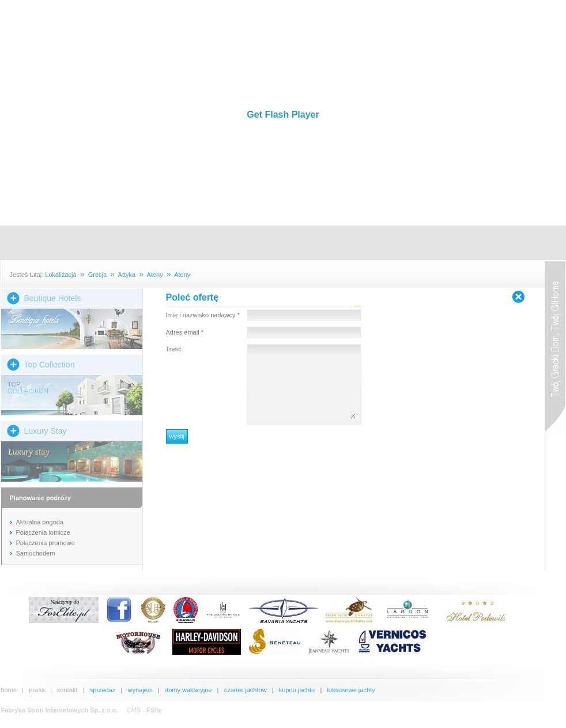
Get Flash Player (283, 115)
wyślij (177, 436)
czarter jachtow (246, 690)
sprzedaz (103, 690)
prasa (37, 690)
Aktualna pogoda (40, 522)
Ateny (155, 275)
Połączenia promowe (46, 543)
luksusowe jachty (351, 690)
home (9, 690)
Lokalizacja (61, 275)
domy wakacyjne (188, 690)
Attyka (127, 275)
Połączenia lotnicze (43, 532)
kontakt (67, 690)
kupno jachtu (297, 690)
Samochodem (36, 553)
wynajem (140, 690)
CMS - (144, 710)
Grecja (97, 275)
